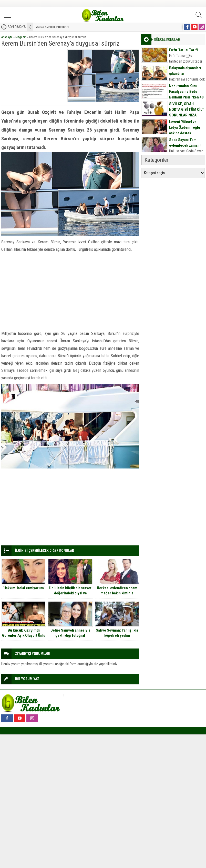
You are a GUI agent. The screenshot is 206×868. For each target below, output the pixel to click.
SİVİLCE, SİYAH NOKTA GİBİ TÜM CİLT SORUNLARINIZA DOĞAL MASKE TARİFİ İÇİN (187, 115)
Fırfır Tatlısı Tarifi (183, 50)
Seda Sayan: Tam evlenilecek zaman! (185, 143)
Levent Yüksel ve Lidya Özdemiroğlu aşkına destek (185, 127)
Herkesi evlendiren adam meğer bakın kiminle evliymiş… (117, 593)
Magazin (21, 37)
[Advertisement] (33, 75)
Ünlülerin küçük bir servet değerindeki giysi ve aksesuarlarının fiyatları (70, 593)
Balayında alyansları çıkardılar (185, 71)
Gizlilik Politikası (53, 27)
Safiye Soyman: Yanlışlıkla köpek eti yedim (117, 633)
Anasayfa (7, 37)
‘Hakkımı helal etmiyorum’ (24, 588)
